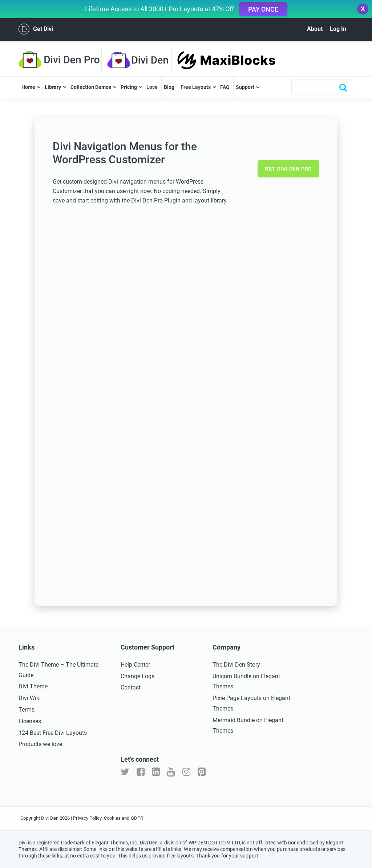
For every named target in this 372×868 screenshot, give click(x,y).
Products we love (40, 744)
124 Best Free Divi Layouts (53, 733)
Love (152, 87)
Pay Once (263, 9)
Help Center (135, 665)
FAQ (225, 87)
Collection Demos (91, 87)
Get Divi (36, 29)
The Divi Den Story (236, 665)
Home (28, 87)
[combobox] (322, 87)
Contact (131, 687)
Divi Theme (33, 686)
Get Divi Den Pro (288, 169)
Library (53, 87)
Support (245, 87)
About (315, 29)
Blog (169, 87)
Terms (27, 710)
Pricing (129, 87)
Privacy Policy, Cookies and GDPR (109, 818)
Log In (338, 29)
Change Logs (138, 676)
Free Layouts (196, 87)
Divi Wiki (30, 698)
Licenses (30, 721)
